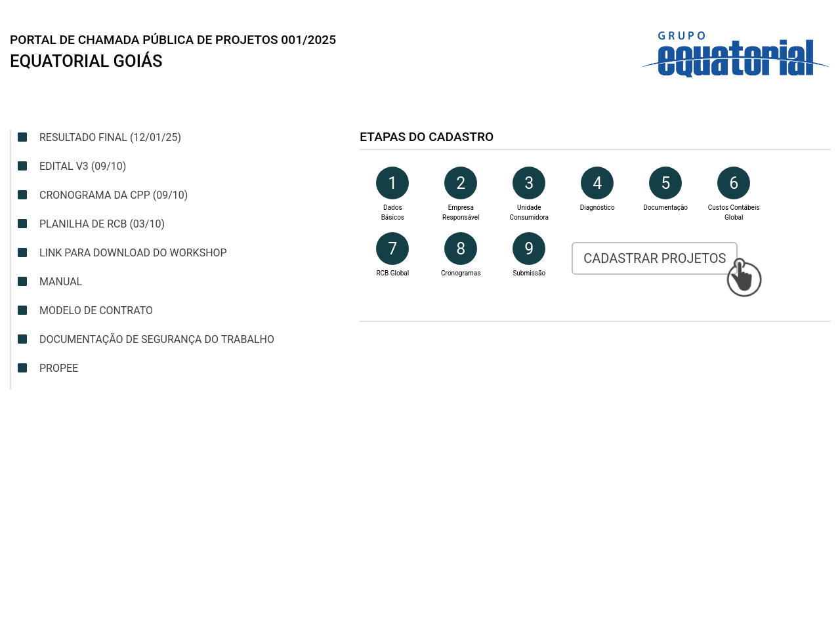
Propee (48, 368)
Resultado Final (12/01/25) (99, 137)
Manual (50, 282)
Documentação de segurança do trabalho (146, 339)
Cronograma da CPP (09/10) (103, 195)
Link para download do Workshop (122, 253)
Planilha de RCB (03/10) (91, 224)
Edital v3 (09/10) (72, 166)
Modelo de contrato (85, 310)
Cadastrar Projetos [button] (655, 258)
